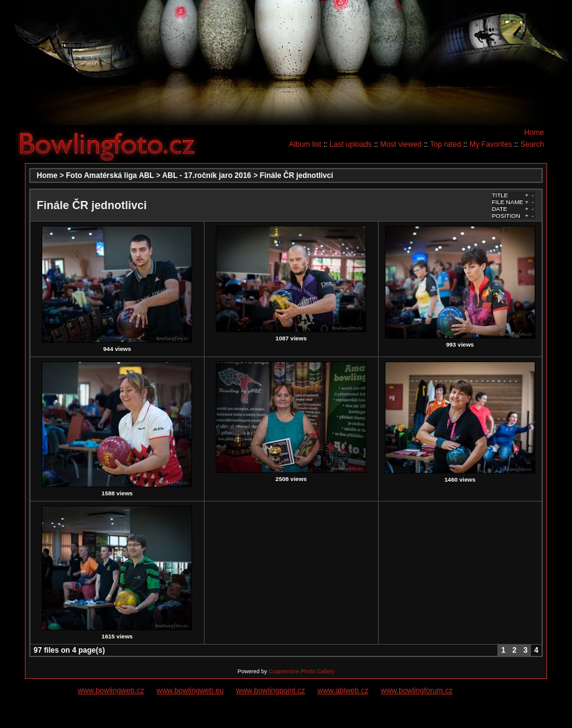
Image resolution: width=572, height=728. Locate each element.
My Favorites (491, 144)
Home (534, 133)
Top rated (446, 144)
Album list (305, 144)
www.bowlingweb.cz (111, 691)
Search (532, 144)
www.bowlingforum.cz (417, 691)
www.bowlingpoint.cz (271, 691)
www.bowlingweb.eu (190, 691)
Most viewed (401, 144)
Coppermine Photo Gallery (302, 671)
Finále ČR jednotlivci (297, 175)
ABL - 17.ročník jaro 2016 (207, 175)
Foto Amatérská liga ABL (110, 175)
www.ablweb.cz (343, 691)
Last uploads (351, 144)
